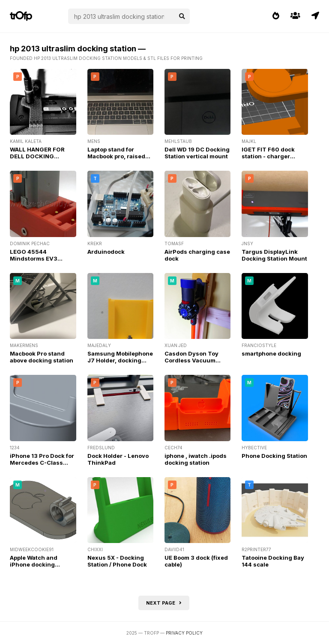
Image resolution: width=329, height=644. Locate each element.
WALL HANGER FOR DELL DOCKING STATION (37, 156)
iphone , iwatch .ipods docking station (196, 459)
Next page (164, 603)
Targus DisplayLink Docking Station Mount (274, 255)
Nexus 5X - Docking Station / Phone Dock (117, 561)
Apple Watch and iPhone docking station (34, 564)
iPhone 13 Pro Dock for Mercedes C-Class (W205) (42, 463)
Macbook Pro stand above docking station (42, 357)
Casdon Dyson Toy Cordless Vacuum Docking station (191, 360)
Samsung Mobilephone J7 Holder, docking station (120, 360)
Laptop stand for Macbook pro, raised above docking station (119, 156)
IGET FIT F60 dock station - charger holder (268, 156)
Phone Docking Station (274, 456)
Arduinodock (106, 252)
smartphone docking (271, 353)
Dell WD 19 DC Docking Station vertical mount (197, 153)
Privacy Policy (184, 633)
